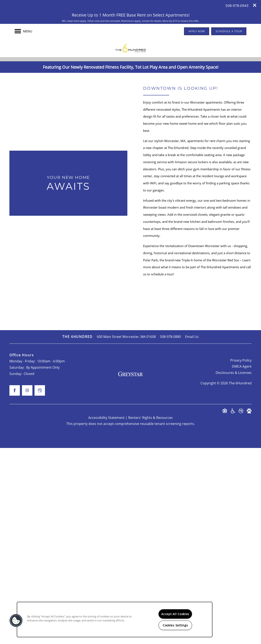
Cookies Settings (175, 625)
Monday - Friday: (22, 557)
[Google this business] (130, 180)
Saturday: (17, 563)
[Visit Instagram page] (139, 180)
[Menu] (23, 31)
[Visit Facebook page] (122, 180)
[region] (115, 620)
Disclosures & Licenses (234, 569)
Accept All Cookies (175, 614)
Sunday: (16, 570)
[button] (255, 5)
